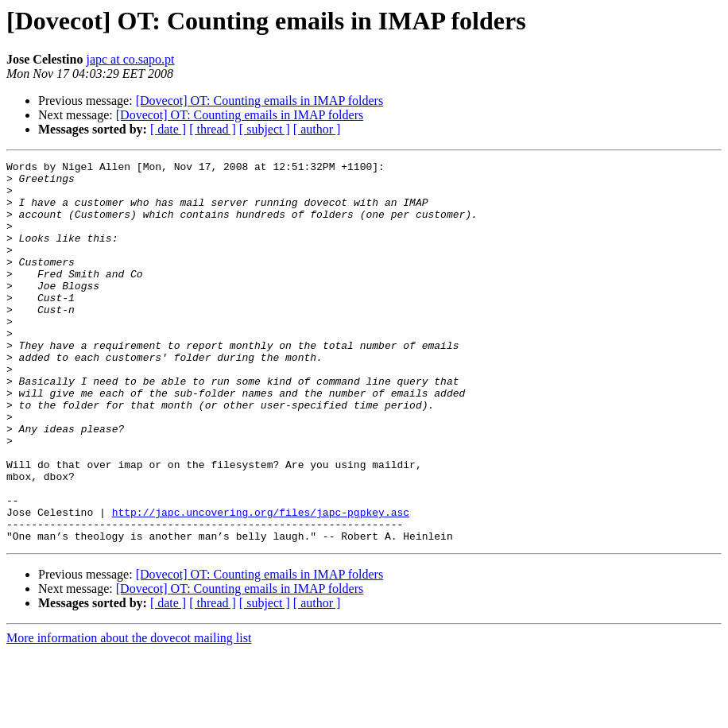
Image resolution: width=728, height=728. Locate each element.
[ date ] (168, 129)
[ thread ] (213, 129)
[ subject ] (265, 129)
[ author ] (317, 129)
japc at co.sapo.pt (130, 59)
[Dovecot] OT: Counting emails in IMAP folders (259, 101)
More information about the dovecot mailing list (129, 714)
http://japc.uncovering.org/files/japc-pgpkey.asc (261, 583)
